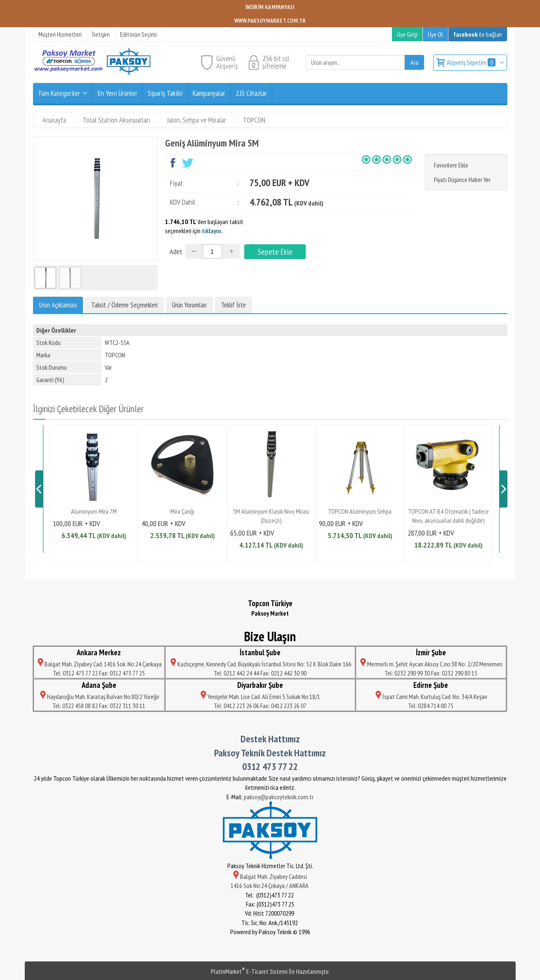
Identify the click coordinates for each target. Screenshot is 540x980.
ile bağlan (478, 34)
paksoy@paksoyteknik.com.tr (279, 797)
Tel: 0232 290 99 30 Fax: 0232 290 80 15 (431, 673)
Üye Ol (435, 34)
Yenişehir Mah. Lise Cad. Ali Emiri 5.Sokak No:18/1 (260, 697)
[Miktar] (212, 251)
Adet (176, 251)
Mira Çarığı (182, 511)
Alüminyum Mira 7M (94, 511)
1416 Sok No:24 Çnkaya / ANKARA (270, 886)
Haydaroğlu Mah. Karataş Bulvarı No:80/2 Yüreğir (99, 697)
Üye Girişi (407, 34)
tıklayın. (212, 231)
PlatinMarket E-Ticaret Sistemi (249, 971)
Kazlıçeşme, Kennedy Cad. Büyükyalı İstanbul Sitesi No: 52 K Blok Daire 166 (260, 664)
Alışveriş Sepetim (472, 62)
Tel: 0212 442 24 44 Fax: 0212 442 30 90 (260, 673)
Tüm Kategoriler (59, 93)
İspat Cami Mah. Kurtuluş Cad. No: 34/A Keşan (431, 697)
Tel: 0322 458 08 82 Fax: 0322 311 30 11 (99, 706)
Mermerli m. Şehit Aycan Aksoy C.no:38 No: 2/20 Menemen (431, 664)
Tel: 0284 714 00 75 (431, 706)
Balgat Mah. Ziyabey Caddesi (270, 876)
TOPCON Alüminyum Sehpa (360, 511)
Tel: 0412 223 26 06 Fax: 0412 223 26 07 (260, 706)
